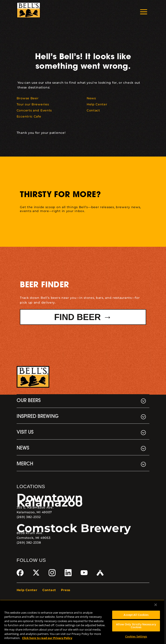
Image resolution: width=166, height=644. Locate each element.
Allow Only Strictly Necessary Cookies (136, 626)
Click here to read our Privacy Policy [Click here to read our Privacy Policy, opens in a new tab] (47, 638)
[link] (29, 10)
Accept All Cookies (136, 615)
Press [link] (66, 590)
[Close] (156, 605)
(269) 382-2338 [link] (29, 543)
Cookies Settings (136, 636)
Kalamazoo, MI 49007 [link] (34, 512)
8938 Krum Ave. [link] (30, 533)
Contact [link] (49, 590)
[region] (82, 622)
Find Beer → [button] (83, 317)
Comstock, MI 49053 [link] (34, 538)
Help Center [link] (27, 590)
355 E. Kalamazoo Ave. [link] (35, 507)
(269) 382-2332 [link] (29, 517)
